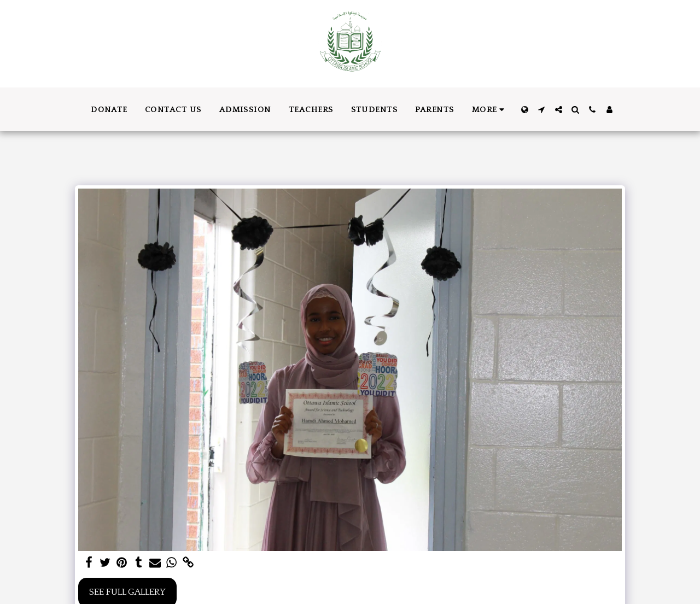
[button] (542, 110)
